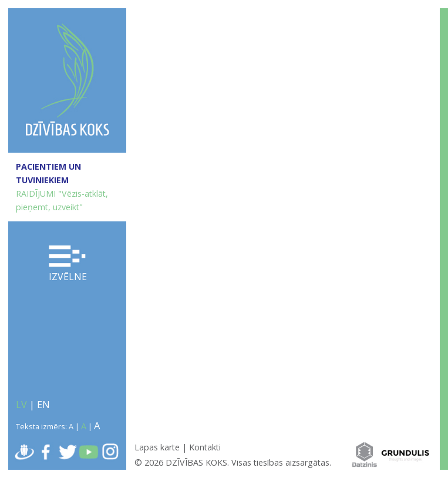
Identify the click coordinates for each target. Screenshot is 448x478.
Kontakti (205, 447)
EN (43, 405)
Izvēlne (68, 265)
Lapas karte (157, 447)
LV (21, 405)
